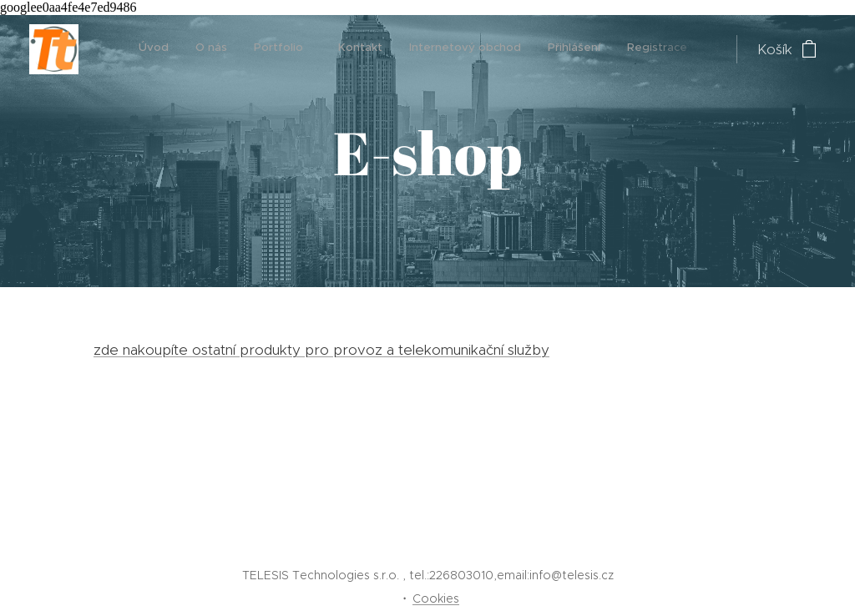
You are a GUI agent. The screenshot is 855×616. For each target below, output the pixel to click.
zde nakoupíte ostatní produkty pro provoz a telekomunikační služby (321, 350)
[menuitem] (462, 49)
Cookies (436, 598)
